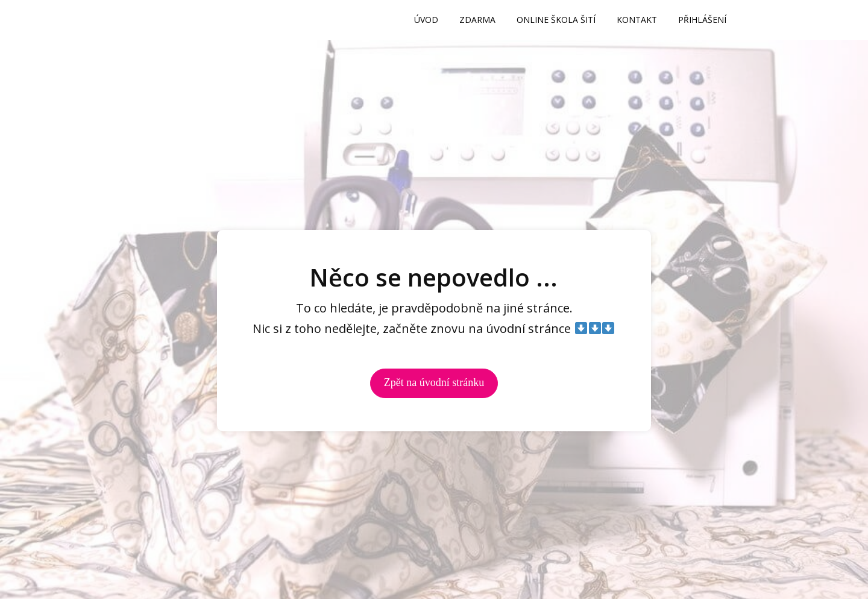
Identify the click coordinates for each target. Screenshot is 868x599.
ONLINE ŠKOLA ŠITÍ (556, 20)
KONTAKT (637, 20)
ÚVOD (426, 20)
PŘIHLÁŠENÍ (702, 20)
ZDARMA (477, 20)
